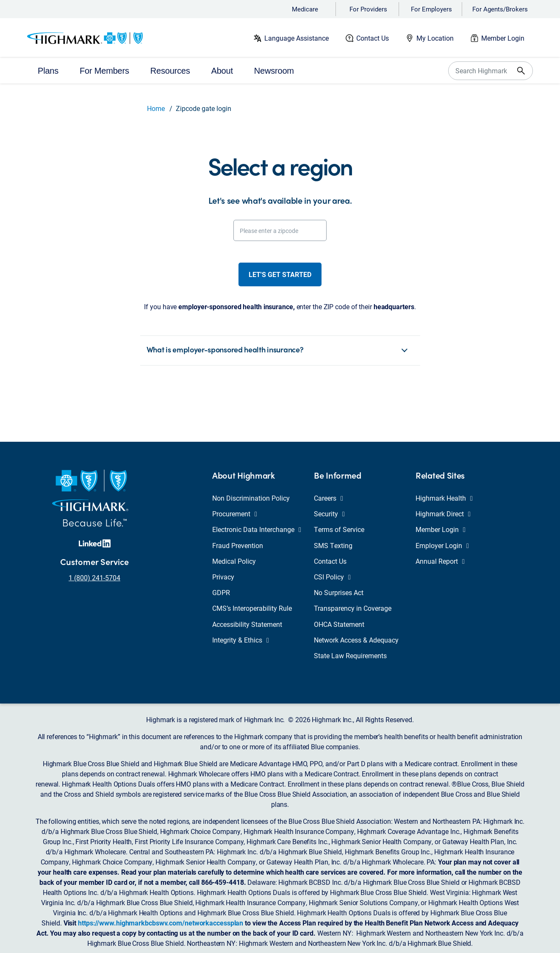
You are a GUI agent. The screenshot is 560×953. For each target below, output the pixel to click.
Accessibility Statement (247, 624)
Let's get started (280, 274)
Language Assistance (297, 38)
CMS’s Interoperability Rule (252, 608)
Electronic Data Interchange (257, 529)
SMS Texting (333, 545)
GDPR (221, 592)
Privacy (223, 577)
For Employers (431, 9)
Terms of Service (339, 529)
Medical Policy (234, 561)
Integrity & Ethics (241, 640)
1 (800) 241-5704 (94, 578)
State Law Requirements (350, 655)
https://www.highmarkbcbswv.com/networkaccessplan (161, 923)
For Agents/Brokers (500, 9)
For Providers (368, 9)
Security (329, 514)
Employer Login (442, 545)
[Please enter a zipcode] (280, 230)
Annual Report (440, 561)
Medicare (305, 9)
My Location (435, 38)
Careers (329, 498)
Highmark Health (444, 498)
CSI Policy (332, 577)
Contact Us (373, 38)
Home (156, 108)
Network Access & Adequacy (356, 640)
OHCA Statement (339, 624)
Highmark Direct (443, 514)
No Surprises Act (339, 592)
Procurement (235, 514)
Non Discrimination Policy (251, 498)
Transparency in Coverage (353, 608)
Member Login (503, 38)
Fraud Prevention (238, 545)
